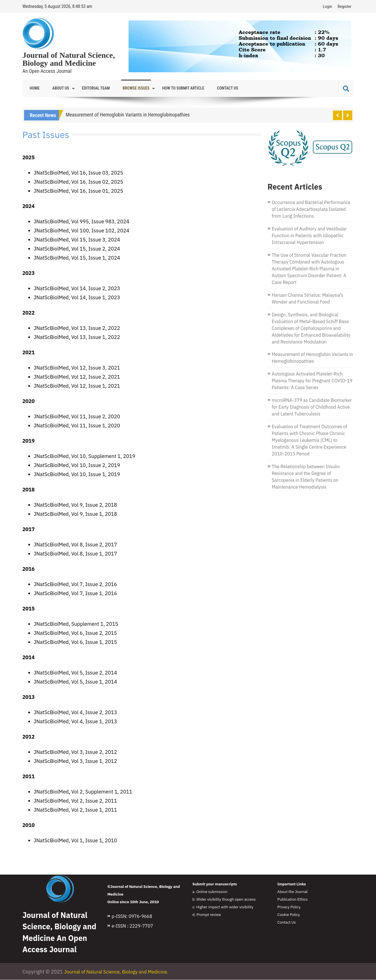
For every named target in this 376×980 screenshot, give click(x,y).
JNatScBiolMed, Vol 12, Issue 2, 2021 (77, 377)
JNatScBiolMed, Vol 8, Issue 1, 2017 (75, 554)
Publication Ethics (293, 900)
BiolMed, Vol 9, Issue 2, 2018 (83, 505)
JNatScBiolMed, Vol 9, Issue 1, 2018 (75, 514)
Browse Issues (124, 88)
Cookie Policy (289, 915)
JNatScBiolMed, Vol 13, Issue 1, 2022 (77, 337)
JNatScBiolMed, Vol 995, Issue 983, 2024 (82, 222)
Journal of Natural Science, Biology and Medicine (69, 59)
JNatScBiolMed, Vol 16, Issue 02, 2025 (78, 182)
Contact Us (208, 88)
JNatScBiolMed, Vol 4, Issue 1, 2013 (75, 722)
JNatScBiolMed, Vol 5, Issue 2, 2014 (75, 673)
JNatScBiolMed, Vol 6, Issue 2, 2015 (75, 633)
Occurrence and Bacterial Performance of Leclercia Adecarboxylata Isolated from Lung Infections (311, 209)
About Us (56, 88)
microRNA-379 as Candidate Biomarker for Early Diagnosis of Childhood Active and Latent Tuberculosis (312, 407)
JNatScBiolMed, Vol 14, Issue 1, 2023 (77, 298)
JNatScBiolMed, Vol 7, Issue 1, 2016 (75, 594)
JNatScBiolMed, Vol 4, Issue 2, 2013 (75, 713)
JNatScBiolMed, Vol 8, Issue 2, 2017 (75, 545)
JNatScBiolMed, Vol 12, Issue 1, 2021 (77, 386)
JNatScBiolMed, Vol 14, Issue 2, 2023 (77, 289)
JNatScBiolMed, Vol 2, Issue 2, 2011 (75, 801)
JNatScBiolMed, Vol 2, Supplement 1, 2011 (83, 792)
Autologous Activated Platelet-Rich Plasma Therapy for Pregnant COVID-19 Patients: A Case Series (312, 381)
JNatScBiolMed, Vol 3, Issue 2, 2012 (75, 752)
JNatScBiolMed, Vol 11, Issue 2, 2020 (77, 417)
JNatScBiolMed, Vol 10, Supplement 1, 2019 (85, 456)
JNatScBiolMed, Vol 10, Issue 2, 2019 (77, 465)
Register (344, 7)
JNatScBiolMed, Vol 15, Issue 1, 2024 (77, 258)
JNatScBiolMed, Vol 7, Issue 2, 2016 (75, 585)
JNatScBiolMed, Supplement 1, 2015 (76, 624)
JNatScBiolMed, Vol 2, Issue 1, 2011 (75, 810)
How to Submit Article (167, 88)
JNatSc (42, 505)
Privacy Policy (289, 907)
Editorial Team (87, 88)
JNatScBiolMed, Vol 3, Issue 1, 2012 (75, 761)
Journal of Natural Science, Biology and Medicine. (120, 972)
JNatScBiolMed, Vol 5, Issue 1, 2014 (75, 682)
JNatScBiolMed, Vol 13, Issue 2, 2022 (77, 328)
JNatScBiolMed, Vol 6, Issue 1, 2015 (75, 642)
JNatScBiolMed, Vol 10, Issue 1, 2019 (77, 475)
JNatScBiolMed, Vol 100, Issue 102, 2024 (82, 231)
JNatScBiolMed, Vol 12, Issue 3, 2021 (77, 368)
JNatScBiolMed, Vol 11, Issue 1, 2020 (77, 426)
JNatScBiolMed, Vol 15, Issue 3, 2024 (77, 240)
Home (33, 88)
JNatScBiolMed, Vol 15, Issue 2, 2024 (77, 249)
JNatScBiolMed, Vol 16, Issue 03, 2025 (78, 173)
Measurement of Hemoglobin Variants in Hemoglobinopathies (128, 115)
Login (327, 7)
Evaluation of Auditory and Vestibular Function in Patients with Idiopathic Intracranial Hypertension (309, 236)
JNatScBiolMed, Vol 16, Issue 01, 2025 (78, 191)
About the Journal (293, 892)
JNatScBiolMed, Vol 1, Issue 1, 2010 (75, 841)
